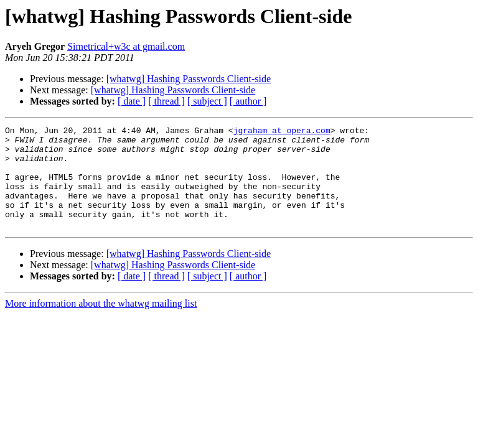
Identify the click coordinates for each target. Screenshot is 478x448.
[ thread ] (166, 101)
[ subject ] (207, 101)
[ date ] (132, 101)
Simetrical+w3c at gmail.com (126, 46)
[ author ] (248, 101)
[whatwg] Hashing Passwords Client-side (189, 79)
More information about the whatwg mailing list (101, 324)
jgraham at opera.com (282, 132)
